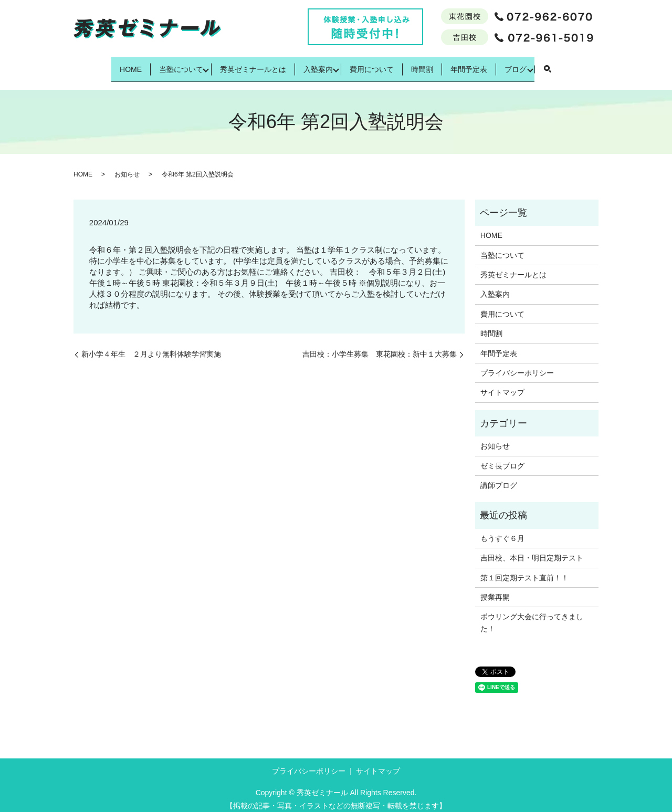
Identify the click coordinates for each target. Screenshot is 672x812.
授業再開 (495, 589)
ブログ (547, 65)
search (582, 66)
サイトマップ (502, 384)
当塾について (161, 65)
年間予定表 (491, 65)
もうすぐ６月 (502, 530)
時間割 (435, 65)
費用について (375, 65)
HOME (101, 65)
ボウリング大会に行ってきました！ (532, 615)
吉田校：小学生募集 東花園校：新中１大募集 (380, 346)
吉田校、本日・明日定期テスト (532, 550)
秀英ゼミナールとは (240, 65)
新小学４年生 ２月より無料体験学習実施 (151, 346)
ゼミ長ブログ (502, 457)
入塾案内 (314, 65)
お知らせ (127, 166)
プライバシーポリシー (517, 365)
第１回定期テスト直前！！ (524, 569)
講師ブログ (499, 477)
